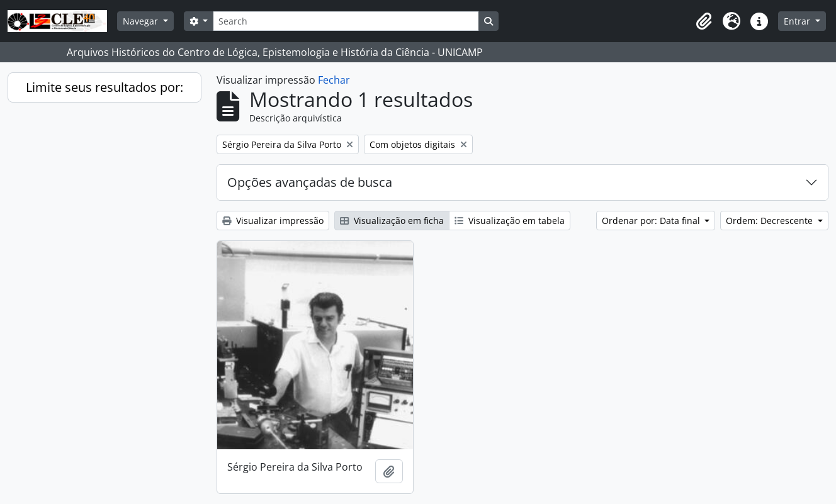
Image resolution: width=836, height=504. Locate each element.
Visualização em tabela (510, 221)
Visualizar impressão (273, 221)
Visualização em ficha (392, 221)
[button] (704, 21)
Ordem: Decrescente (771, 221)
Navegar (142, 21)
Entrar (798, 21)
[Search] (346, 21)
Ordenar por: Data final (652, 221)
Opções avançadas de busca (310, 182)
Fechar (334, 80)
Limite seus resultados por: (104, 87)
